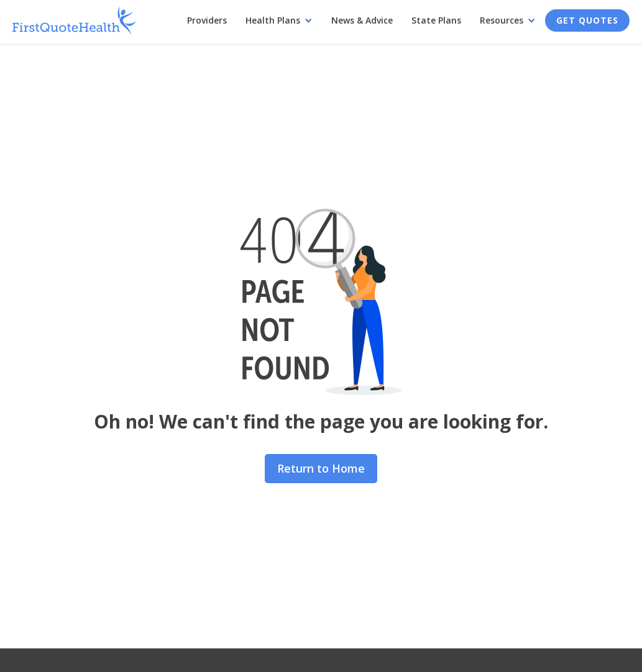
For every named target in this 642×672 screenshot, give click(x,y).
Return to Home (321, 468)
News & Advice (362, 20)
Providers (207, 20)
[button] (279, 20)
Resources (502, 20)
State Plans (436, 20)
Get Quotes (587, 20)
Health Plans (273, 20)
